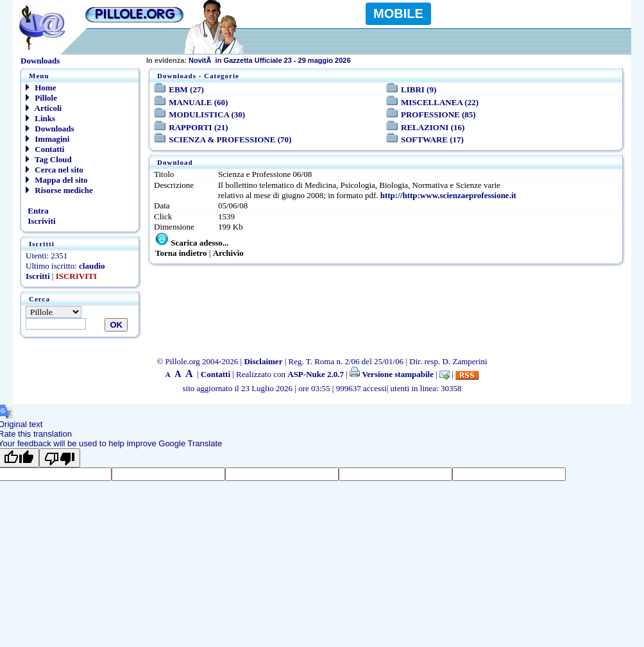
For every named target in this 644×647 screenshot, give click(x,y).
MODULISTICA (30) (207, 114)
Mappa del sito (57, 180)
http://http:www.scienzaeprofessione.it (448, 195)
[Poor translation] (60, 458)
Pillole (41, 98)
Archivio (228, 253)
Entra (37, 211)
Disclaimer (263, 361)
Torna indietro (181, 253)
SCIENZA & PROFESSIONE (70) (230, 139)
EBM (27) (186, 89)
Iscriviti (41, 221)
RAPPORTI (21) (198, 127)
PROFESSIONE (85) (438, 114)
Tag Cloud (49, 159)
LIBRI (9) (419, 89)
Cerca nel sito (55, 170)
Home (41, 88)
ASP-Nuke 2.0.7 (316, 374)
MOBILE (398, 13)
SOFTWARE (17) (432, 139)
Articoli (44, 108)
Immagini (47, 139)
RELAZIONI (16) (433, 127)
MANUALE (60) (198, 102)
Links (40, 118)
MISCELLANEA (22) (440, 102)
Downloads (50, 129)
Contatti (45, 149)
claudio (92, 266)
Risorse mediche (59, 190)
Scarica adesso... (199, 243)
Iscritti (38, 276)
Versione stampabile (392, 374)
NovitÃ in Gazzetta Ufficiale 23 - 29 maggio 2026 (249, 60)
